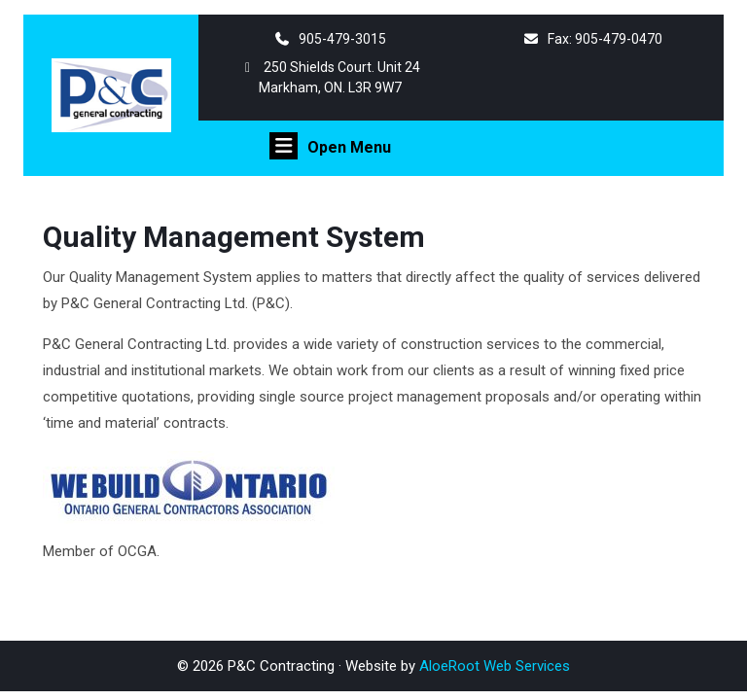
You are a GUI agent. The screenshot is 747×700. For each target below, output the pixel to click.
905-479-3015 (330, 39)
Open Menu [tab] (330, 146)
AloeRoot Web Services (495, 666)
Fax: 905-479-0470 (592, 39)
